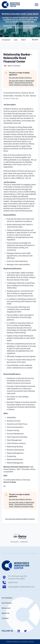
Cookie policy (24, 542)
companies (6, 40)
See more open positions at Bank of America (20, 519)
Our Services (7, 598)
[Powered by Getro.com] (20, 536)
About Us (5, 613)
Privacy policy (14, 542)
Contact (5, 618)
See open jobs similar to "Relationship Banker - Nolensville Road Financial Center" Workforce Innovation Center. (22, 83)
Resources (6, 608)
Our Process (7, 603)
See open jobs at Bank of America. (20, 78)
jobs (16, 40)
